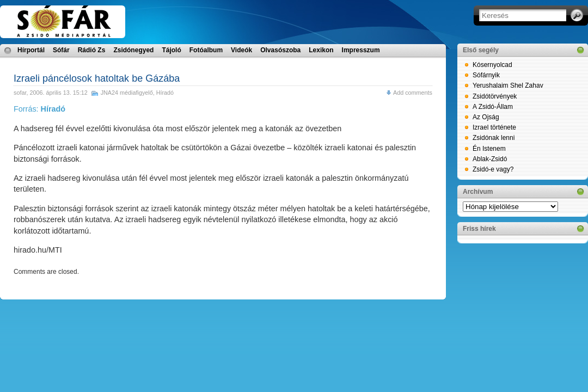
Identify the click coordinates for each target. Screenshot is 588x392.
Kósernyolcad (492, 65)
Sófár (61, 50)
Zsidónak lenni (494, 138)
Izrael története (494, 127)
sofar (20, 93)
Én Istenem (489, 149)
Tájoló (171, 50)
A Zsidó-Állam (493, 107)
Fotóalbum (206, 50)
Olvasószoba (280, 50)
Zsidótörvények (495, 96)
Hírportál (31, 50)
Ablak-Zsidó (490, 159)
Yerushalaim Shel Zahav (508, 85)
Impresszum (361, 50)
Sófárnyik (486, 75)
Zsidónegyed (133, 50)
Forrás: (39, 109)
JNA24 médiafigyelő (127, 93)
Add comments (413, 93)
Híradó (165, 93)
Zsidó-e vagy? (493, 169)
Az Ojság (486, 117)
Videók (241, 50)
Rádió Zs (92, 50)
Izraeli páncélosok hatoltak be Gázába (97, 78)
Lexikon (321, 50)
